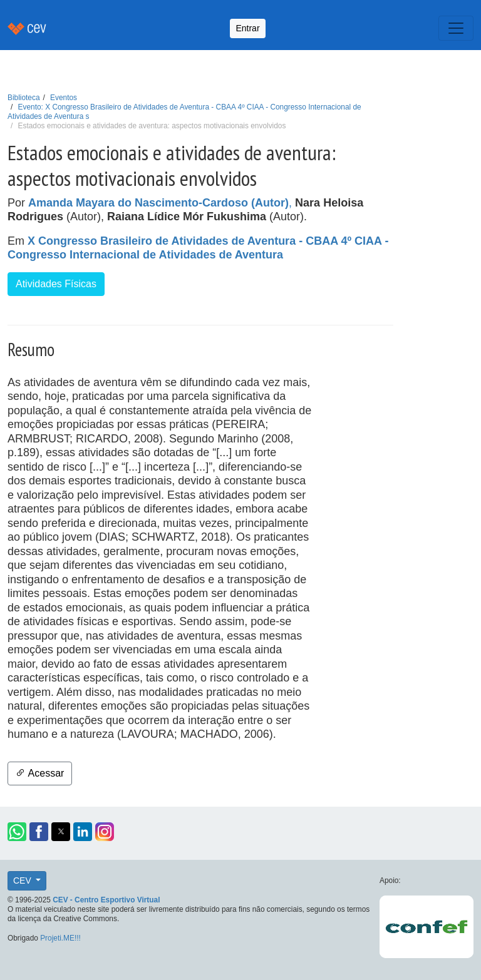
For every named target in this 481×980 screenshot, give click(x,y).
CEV (23, 880)
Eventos (64, 98)
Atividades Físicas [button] (56, 284)
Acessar (40, 773)
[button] (17, 832)
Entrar (247, 28)
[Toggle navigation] (456, 28)
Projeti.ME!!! (60, 938)
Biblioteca (24, 98)
